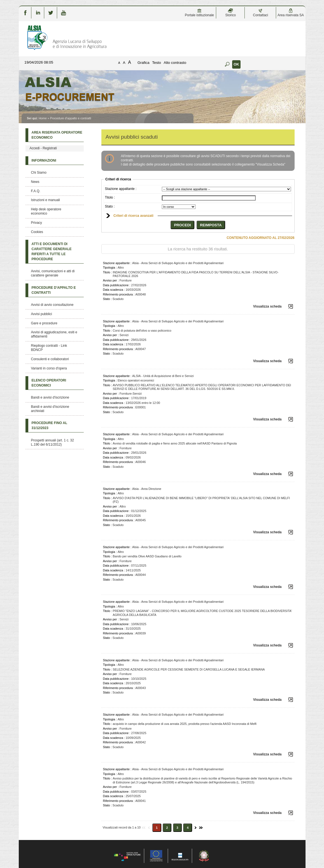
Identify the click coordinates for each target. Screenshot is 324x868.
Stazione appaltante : (121, 189)
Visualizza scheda (267, 306)
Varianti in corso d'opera (49, 368)
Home (43, 118)
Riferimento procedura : (119, 294)
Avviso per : (111, 280)
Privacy (37, 223)
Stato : (110, 206)
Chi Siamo (39, 173)
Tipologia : (110, 267)
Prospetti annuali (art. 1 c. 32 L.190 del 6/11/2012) (53, 442)
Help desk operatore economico (46, 211)
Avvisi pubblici (42, 314)
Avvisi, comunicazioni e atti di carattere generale (53, 273)
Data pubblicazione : (117, 285)
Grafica (144, 63)
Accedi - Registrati (43, 148)
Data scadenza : (114, 290)
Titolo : (110, 197)
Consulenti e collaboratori (50, 359)
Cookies (37, 232)
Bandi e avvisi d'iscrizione (50, 397)
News (35, 182)
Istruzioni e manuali (46, 200)
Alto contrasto (175, 63)
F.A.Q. (36, 191)
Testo (157, 63)
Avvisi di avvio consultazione (52, 305)
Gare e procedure (44, 323)
